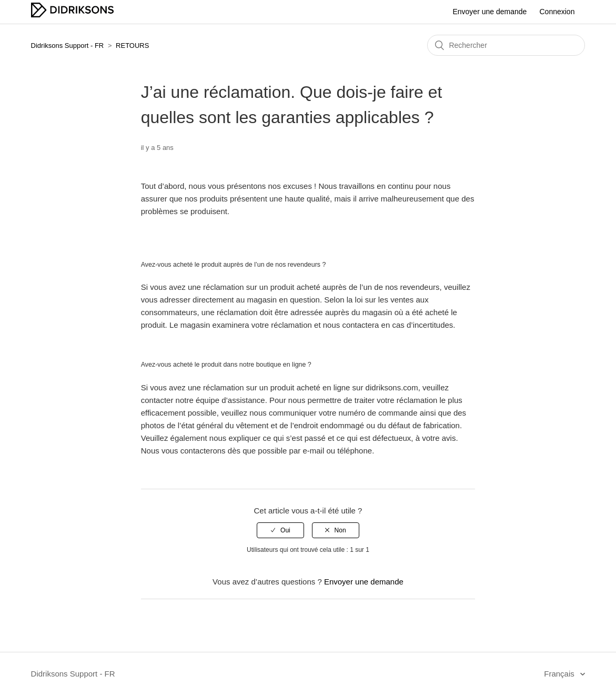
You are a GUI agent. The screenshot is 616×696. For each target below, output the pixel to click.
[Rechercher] (506, 45)
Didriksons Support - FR (68, 46)
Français (560, 674)
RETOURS (132, 46)
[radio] (280, 530)
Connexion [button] (557, 12)
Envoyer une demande (489, 12)
